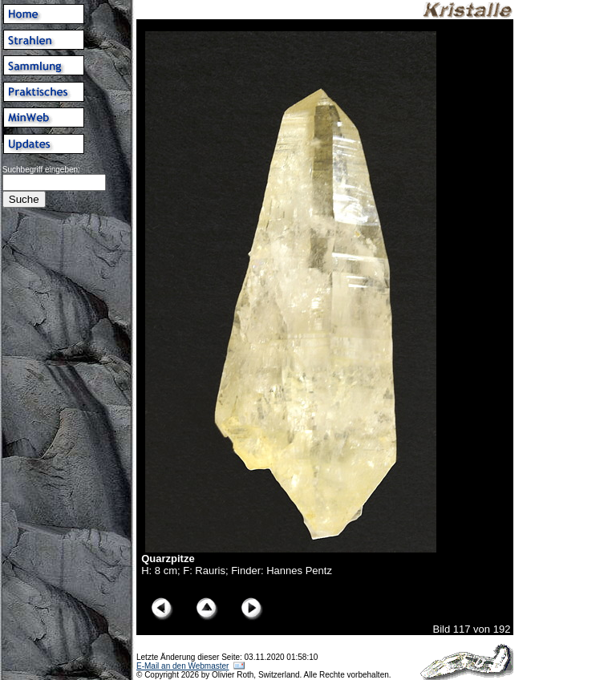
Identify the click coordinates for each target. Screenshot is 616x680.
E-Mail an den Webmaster (182, 666)
